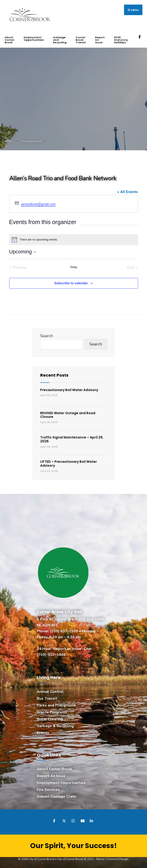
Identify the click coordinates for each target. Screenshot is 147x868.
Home (8, 141)
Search (47, 336)
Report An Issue (100, 40)
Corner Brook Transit (81, 40)
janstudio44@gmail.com (38, 204)
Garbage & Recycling (55, 726)
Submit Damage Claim (57, 796)
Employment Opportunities (34, 39)
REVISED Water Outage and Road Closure (68, 415)
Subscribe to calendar (71, 283)
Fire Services (48, 789)
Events (43, 733)
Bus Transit (47, 698)
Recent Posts (54, 375)
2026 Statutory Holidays (121, 40)
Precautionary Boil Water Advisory (69, 390)
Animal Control (50, 691)
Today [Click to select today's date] (73, 267)
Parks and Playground (56, 705)
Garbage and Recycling (60, 40)
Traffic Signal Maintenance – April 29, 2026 (72, 439)
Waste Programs (52, 712)
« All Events (127, 192)
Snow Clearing (50, 719)
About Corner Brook (10, 40)
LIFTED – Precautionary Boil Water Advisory (69, 464)
